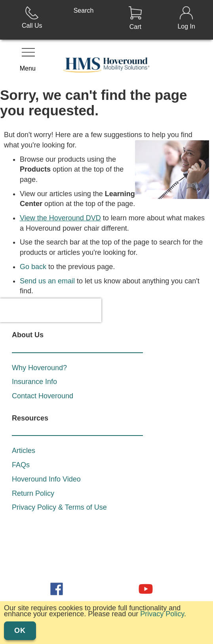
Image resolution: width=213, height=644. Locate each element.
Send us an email (47, 281)
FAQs (21, 441)
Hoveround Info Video (46, 455)
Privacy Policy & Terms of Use (59, 483)
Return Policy (33, 470)
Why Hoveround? (39, 344)
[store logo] (107, 64)
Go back (33, 267)
